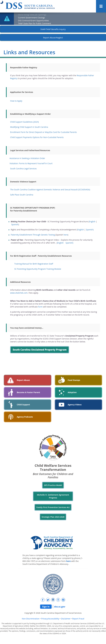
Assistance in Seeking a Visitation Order (27, 158)
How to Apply (16, 101)
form (40, 307)
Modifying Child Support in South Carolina (29, 127)
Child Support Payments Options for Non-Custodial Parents (37, 137)
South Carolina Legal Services (23, 169)
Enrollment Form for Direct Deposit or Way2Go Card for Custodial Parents (43, 132)
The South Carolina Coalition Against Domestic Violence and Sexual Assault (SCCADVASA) (50, 190)
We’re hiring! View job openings (32, 15)
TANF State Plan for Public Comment (34, 23)
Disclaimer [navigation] (66, 619)
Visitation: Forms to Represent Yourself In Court (31, 163)
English (92, 222)
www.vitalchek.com (19, 293)
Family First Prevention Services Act (53, 507)
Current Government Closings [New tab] (31, 18)
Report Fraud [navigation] (78, 619)
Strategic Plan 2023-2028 (53, 517)
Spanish (15, 224)
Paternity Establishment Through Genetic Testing (33, 235)
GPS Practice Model (53, 485)
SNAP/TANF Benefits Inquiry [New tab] (53, 29)
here (66, 235)
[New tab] (43, 600)
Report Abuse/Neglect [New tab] (53, 38)
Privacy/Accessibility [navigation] (50, 619)
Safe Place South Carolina (22, 195)
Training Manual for (34, 264)
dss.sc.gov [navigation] (60, 607)
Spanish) (90, 230)
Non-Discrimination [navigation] (31, 619)
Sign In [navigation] (46, 607)
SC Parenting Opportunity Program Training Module (38, 269)
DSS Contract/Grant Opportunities (33, 21)
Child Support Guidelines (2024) (24, 122)
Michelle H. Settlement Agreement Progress (53, 496)
